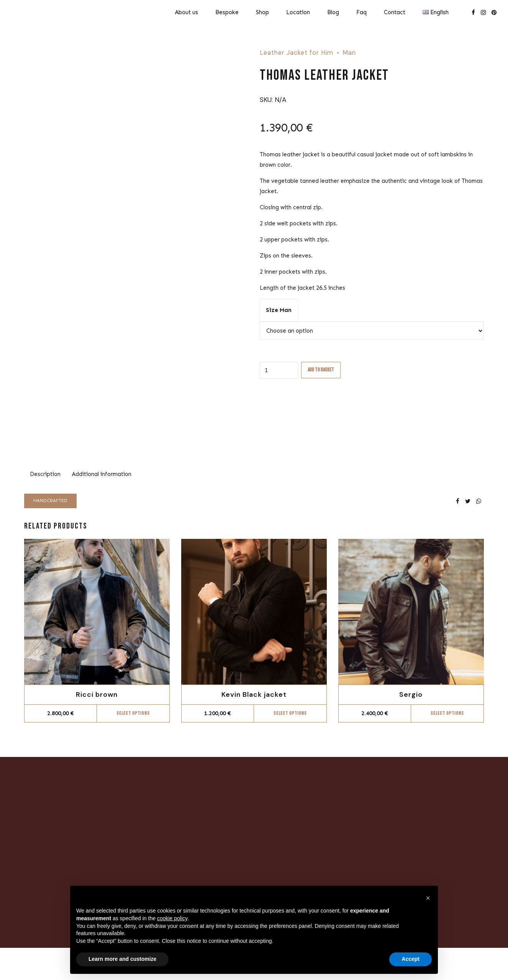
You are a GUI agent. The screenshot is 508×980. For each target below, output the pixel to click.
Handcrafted (50, 501)
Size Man (279, 310)
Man (349, 53)
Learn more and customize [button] (122, 959)
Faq (361, 12)
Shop (262, 12)
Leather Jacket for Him (297, 53)
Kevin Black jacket (254, 694)
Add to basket (321, 370)
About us (187, 12)
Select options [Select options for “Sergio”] (447, 713)
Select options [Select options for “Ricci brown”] (133, 713)
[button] (428, 898)
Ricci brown (97, 694)
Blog (333, 12)
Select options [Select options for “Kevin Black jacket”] (290, 713)
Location (298, 12)
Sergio (411, 694)
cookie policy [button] (172, 918)
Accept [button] (410, 959)
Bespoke (227, 12)
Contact (395, 12)
